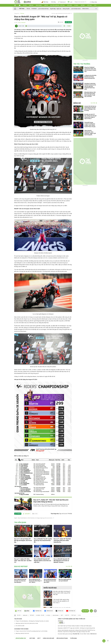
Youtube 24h (71, 611)
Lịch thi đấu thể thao (43, 9)
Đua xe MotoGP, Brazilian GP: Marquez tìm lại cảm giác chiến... (50, 581)
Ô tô (95, 5)
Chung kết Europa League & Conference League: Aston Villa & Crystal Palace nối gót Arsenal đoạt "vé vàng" (90, 125)
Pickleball (34, 9)
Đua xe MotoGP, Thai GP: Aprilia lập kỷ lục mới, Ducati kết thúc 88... (43, 540)
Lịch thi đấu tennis (76, 9)
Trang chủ (17, 13)
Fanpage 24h (37, 611)
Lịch (70, 2)
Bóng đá (31, 5)
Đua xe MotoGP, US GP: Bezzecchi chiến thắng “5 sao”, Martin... (35, 581)
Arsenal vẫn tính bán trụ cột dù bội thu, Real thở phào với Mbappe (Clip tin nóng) (90, 108)
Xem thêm (68, 566)
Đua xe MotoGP (22, 23)
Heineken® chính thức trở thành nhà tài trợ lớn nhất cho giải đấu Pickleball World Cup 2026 (90, 86)
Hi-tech (76, 5)
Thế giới (83, 5)
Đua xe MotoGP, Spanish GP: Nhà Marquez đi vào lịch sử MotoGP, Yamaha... (62, 561)
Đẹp (62, 615)
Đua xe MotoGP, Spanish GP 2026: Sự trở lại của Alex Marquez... (20, 581)
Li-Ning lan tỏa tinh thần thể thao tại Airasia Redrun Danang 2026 (90, 77)
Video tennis (85, 9)
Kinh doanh (39, 5)
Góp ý (39, 638)
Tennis (28, 9)
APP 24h (18, 611)
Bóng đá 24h (49, 611)
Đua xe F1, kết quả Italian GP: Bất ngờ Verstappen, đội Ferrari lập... (23, 540)
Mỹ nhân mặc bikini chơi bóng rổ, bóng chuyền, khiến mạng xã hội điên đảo (62, 593)
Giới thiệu (32, 638)
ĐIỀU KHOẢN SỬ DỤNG (62, 638)
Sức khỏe (69, 5)
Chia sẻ (69, 22)
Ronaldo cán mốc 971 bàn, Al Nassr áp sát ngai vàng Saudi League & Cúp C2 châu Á (90, 116)
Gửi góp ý (27, 514)
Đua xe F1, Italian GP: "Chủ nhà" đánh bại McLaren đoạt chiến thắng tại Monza (51, 501)
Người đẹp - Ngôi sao (56, 9)
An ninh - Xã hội (40, 615)
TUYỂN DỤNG (73, 638)
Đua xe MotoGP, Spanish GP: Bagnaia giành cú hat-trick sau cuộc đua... (42, 561)
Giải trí (46, 5)
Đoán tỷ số (62, 2)
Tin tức (25, 5)
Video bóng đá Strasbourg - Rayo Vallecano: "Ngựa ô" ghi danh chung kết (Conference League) (90, 133)
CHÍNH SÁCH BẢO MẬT (49, 638)
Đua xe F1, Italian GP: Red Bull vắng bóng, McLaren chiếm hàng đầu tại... (62, 540)
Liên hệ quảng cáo (21, 638)
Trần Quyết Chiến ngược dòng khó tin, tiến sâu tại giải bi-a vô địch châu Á (61, 601)
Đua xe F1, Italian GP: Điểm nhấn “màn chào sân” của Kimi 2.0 (23, 561)
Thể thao (89, 5)
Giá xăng (53, 2)
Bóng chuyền (66, 9)
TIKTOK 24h (59, 611)
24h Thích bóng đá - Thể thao (57, 5)
